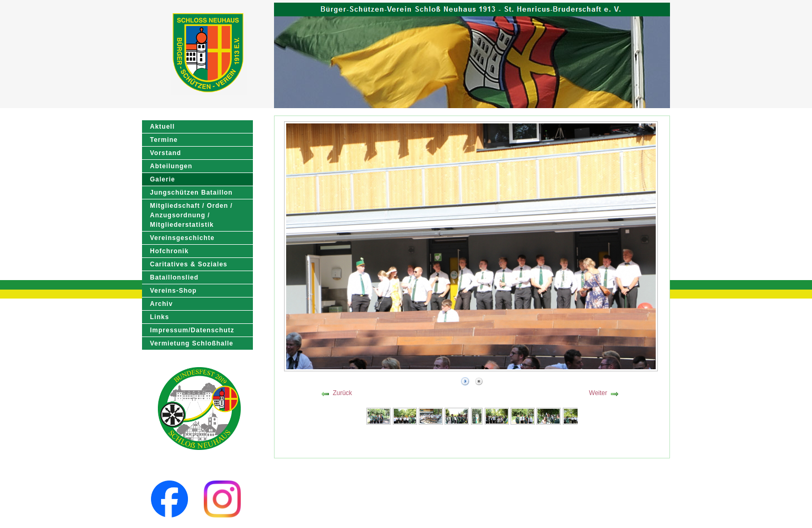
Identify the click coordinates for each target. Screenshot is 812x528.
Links (159, 317)
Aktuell (162, 127)
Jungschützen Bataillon (191, 193)
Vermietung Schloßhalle (192, 343)
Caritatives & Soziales (189, 264)
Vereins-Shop (173, 291)
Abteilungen (171, 166)
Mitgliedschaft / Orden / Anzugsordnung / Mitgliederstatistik (191, 215)
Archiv (161, 304)
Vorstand (166, 153)
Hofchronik (169, 251)
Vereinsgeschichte (182, 238)
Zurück (342, 393)
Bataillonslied (174, 277)
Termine (164, 140)
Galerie (163, 179)
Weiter (598, 393)
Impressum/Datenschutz (192, 330)
